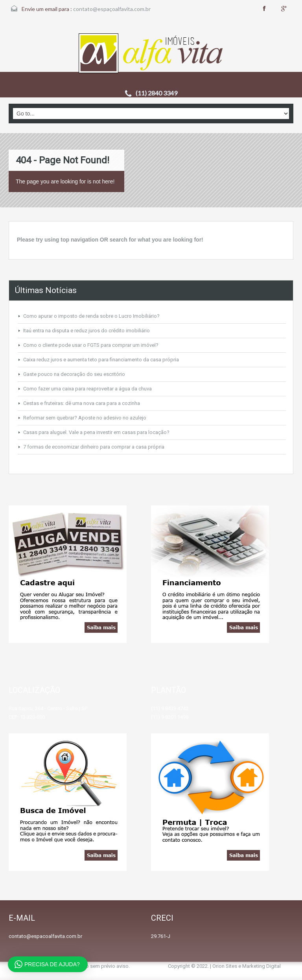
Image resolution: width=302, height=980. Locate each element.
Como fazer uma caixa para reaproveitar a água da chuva (87, 389)
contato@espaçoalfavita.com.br (112, 9)
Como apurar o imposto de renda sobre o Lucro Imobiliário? (91, 316)
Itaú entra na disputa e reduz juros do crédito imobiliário (87, 331)
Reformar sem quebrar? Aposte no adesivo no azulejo (85, 418)
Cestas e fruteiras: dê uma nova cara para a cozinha (82, 403)
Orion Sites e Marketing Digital (247, 966)
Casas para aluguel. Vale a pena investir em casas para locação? (96, 432)
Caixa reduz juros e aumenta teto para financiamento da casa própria (101, 360)
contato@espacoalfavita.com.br (45, 936)
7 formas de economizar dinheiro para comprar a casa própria (94, 447)
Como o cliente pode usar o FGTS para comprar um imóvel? (91, 345)
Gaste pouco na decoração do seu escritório (74, 374)
